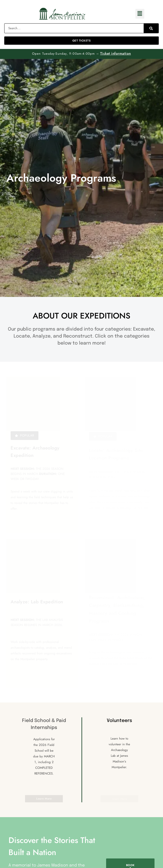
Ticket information (116, 53)
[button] (140, 14)
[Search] (151, 28)
